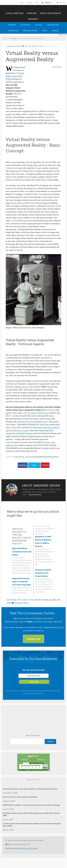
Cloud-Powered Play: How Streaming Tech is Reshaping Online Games (30, 789)
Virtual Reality (19, 457)
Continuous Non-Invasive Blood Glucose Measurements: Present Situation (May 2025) (32, 825)
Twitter (34, 465)
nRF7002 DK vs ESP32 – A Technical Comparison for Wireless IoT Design (31, 805)
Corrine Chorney (28, 840)
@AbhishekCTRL (35, 495)
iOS (58, 413)
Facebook (23, 465)
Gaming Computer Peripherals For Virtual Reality (43, 573)
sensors (25, 387)
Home (22, 3)
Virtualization (53, 25)
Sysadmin (12, 25)
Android (55, 31)
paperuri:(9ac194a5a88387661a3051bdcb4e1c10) (42, 457)
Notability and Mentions (19, 848)
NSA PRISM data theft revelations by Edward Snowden (29, 432)
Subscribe (34, 682)
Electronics (26, 25)
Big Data (39, 25)
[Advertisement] (44, 82)
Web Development (30, 31)
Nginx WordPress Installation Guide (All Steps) (22, 552)
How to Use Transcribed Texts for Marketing (20, 797)
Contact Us (48, 3)
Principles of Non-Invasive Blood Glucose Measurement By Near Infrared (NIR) (31, 814)
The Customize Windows (33, 8)
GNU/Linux (43, 413)
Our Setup (33, 848)
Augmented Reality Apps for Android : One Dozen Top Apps (22, 582)
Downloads (13, 31)
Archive (29, 3)
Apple (45, 31)
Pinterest (45, 465)
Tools (37, 3)
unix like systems (30, 413)
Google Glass (32, 165)
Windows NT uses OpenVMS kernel (33, 422)
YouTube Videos (20, 603)
